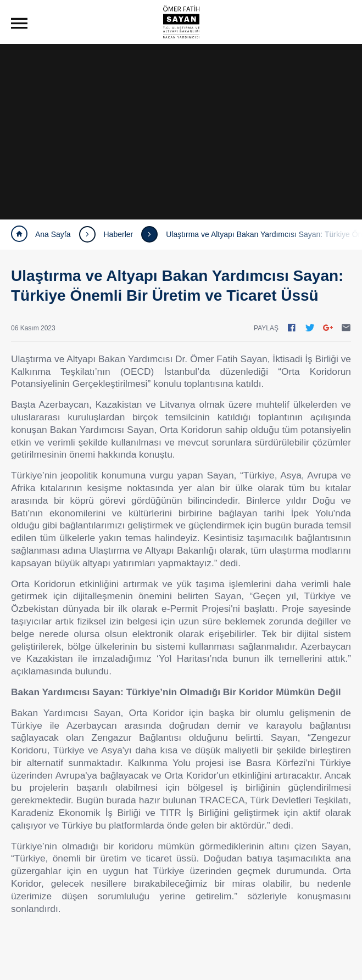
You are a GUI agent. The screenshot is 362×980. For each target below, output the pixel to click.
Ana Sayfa (41, 234)
